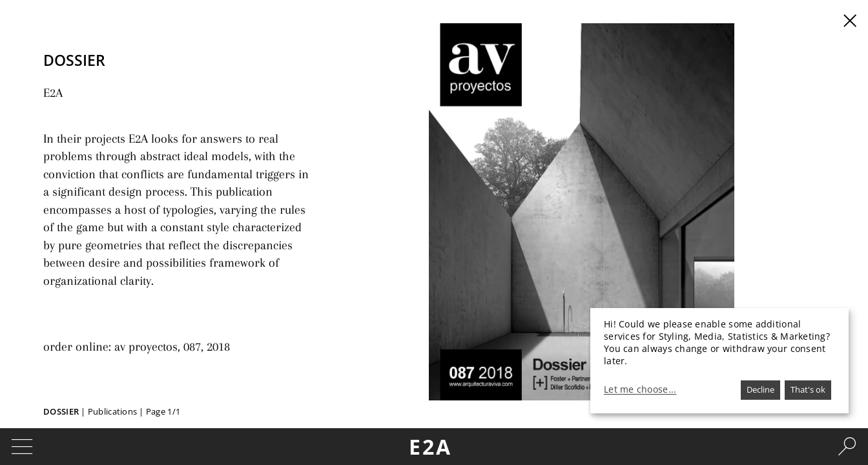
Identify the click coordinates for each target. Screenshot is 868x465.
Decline (760, 389)
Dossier (61, 411)
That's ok (808, 389)
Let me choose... (640, 389)
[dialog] (719, 361)
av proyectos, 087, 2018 (161, 326)
